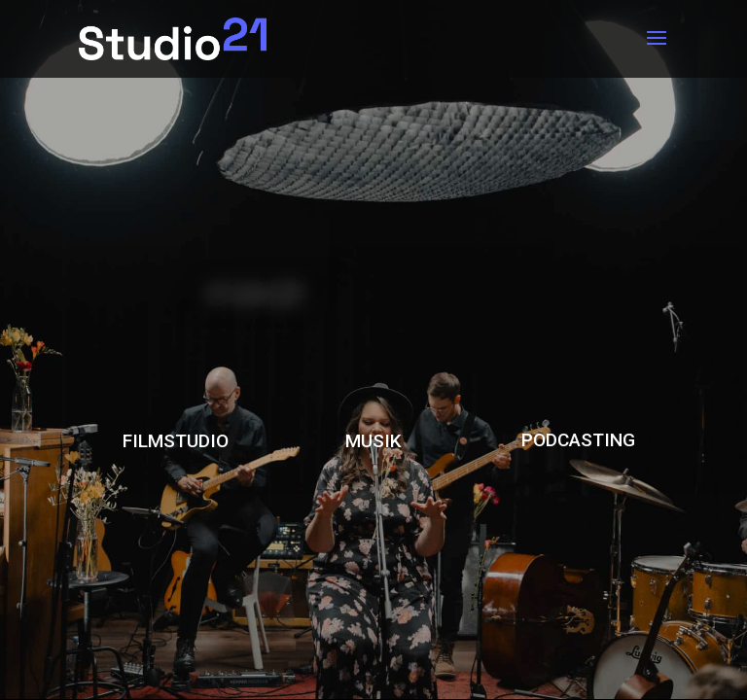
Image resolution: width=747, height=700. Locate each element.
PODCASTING (578, 440)
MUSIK (373, 441)
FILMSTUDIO (176, 441)
